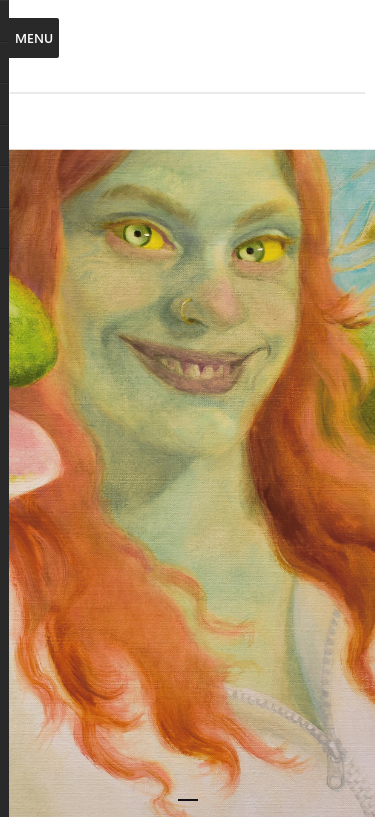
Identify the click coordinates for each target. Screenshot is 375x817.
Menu (34, 37)
